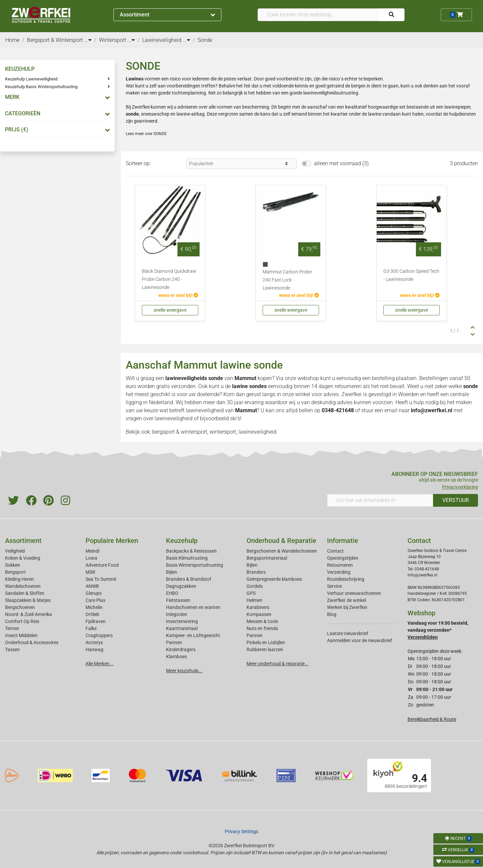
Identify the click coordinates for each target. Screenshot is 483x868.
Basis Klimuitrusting (187, 558)
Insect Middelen (21, 635)
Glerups (94, 593)
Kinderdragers (181, 649)
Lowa (91, 558)
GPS (251, 593)
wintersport (223, 432)
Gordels (255, 586)
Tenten (12, 628)
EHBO (172, 593)
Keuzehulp (182, 541)
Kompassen (259, 614)
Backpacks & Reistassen (191, 551)
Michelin (94, 607)
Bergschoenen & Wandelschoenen (282, 551)
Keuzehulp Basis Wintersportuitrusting (41, 87)
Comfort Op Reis (22, 621)
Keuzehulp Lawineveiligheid (31, 79)
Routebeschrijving (346, 579)
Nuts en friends (262, 628)
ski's (235, 418)
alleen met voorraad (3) (341, 163)
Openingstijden (343, 558)
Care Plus (95, 600)
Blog (332, 614)
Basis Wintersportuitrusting (195, 565)
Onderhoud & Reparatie (281, 541)
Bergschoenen (20, 607)
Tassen (12, 649)
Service (334, 586)
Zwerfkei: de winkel (346, 600)
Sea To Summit (101, 579)
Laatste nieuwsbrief (348, 633)
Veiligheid (15, 551)
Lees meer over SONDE (146, 134)
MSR (90, 572)
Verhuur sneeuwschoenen (354, 593)
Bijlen (172, 572)
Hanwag (94, 649)
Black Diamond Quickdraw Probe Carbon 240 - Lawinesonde (169, 279)
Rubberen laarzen (265, 649)
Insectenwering (182, 621)
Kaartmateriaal (182, 628)
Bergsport (15, 572)
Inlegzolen (177, 614)
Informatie (343, 541)
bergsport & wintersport (180, 432)
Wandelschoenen (23, 586)
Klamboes (176, 657)
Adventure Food (102, 565)
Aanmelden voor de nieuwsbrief (360, 640)
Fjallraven (96, 621)
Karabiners (258, 607)
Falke (91, 628)
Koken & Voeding (23, 558)
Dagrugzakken (181, 586)
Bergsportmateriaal (267, 558)
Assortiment (167, 15)
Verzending (339, 572)
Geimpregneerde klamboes (274, 579)
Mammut (245, 378)
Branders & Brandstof (189, 579)
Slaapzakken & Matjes (28, 600)
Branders (256, 572)
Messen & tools (262, 621)
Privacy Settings (241, 831)
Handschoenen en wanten (193, 607)
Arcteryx (94, 642)
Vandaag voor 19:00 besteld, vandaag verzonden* (438, 630)
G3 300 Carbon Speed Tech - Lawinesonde (411, 275)
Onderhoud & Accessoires (32, 642)
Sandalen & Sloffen (25, 593)
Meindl (92, 551)
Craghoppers (99, 635)
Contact (335, 551)
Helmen (254, 600)
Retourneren (340, 565)
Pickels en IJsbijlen (266, 642)
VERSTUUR (456, 500)
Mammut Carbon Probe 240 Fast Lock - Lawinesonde (287, 280)
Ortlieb (92, 614)
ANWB (92, 586)
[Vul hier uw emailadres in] (380, 500)
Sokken (13, 565)
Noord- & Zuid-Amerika (29, 614)
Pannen (255, 635)
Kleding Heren (19, 579)
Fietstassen (178, 600)
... (88, 40)
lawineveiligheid (205, 410)
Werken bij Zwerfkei (347, 607)
